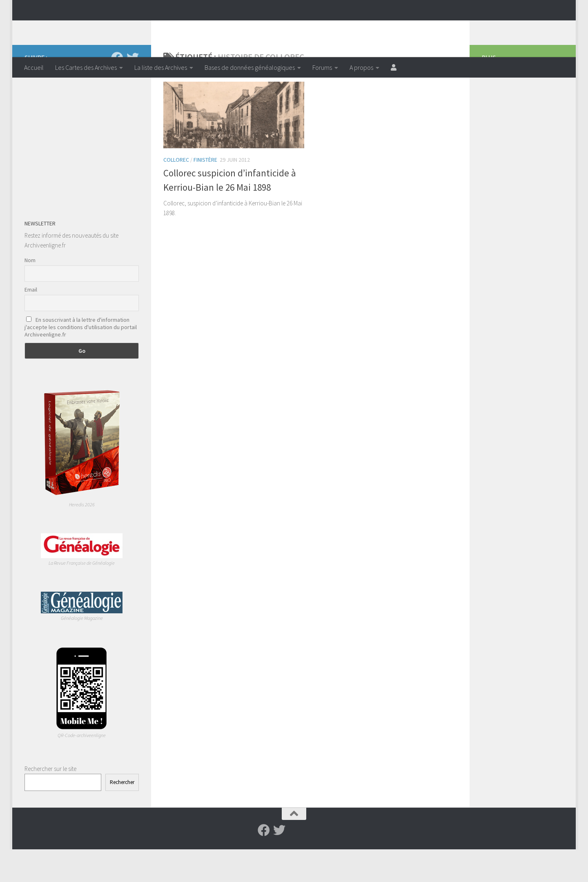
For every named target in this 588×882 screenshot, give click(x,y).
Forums (322, 67)
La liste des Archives (161, 67)
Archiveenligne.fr (88, 28)
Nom (30, 293)
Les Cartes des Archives (86, 67)
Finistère (205, 192)
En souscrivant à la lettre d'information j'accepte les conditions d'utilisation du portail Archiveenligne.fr (81, 360)
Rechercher (122, 815)
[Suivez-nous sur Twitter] (133, 91)
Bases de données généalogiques (250, 67)
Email (31, 322)
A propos (361, 67)
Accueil (34, 67)
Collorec (176, 192)
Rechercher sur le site (50, 801)
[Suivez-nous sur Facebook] (117, 91)
